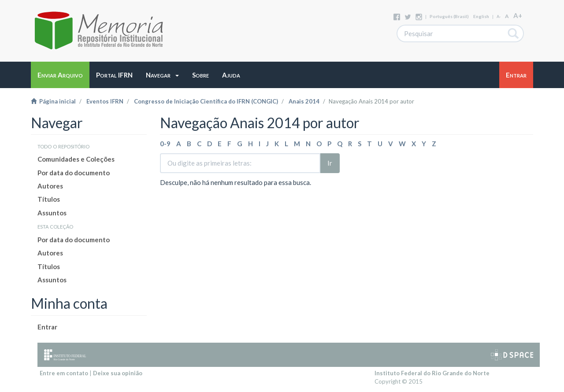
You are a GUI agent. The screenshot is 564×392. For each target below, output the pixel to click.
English (481, 16)
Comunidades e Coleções (76, 159)
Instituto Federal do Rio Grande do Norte (432, 373)
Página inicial (53, 101)
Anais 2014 (304, 101)
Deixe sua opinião (118, 373)
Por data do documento (74, 173)
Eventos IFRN (105, 101)
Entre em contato (64, 373)
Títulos (49, 199)
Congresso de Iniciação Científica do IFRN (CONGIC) (206, 101)
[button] (162, 75)
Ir (330, 163)
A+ (518, 15)
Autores (50, 186)
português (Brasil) (449, 16)
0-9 (165, 144)
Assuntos (52, 213)
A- (499, 17)
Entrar (47, 327)
